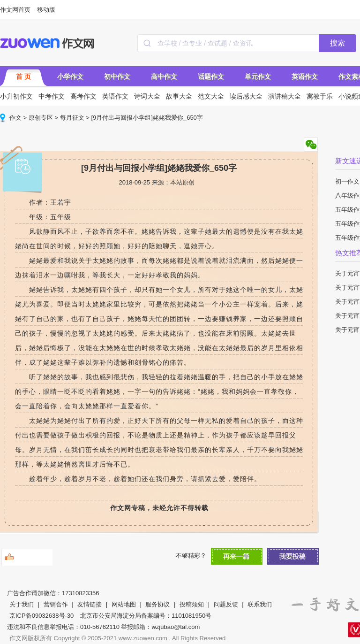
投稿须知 (192, 604)
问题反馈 (226, 604)
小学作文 (70, 77)
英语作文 (305, 77)
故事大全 (179, 96)
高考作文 (83, 96)
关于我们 (22, 604)
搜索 (337, 43)
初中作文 (117, 77)
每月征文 (72, 118)
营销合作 (56, 604)
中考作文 (52, 96)
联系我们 (260, 604)
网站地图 (124, 604)
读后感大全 (246, 96)
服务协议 (157, 604)
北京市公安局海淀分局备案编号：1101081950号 (146, 616)
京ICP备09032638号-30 (41, 616)
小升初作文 (16, 96)
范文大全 (211, 96)
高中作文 (164, 77)
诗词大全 (147, 96)
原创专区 (41, 118)
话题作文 (211, 77)
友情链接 (90, 604)
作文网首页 (15, 10)
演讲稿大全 (285, 96)
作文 (15, 118)
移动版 (46, 10)
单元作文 (258, 77)
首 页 (23, 77)
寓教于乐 (320, 96)
